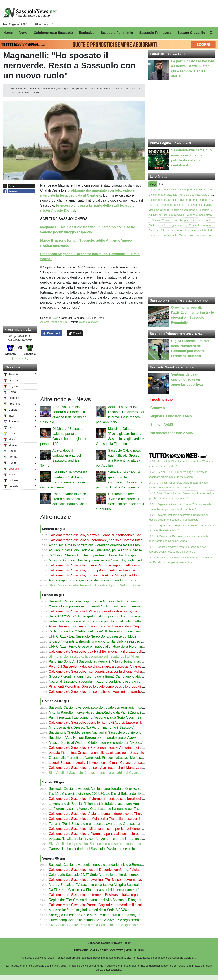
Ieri (161, 184)
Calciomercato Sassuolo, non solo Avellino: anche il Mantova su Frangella (104, 768)
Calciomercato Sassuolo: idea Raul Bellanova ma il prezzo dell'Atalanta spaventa (109, 651)
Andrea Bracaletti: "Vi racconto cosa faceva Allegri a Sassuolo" (95, 885)
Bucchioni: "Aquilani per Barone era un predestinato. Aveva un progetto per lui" (107, 738)
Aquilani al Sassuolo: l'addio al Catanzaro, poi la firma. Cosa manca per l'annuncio (110, 550)
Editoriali (157, 54)
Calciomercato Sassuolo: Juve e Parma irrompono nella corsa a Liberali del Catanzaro (113, 565)
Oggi (153, 184)
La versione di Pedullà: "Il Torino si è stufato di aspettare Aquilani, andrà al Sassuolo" (112, 804)
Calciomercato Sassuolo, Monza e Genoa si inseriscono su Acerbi (98, 535)
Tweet (75, 333)
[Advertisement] (182, 267)
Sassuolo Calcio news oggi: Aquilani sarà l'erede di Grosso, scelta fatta (102, 789)
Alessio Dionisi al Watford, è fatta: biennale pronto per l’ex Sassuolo (99, 743)
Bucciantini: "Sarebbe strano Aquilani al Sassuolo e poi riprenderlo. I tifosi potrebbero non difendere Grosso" (129, 733)
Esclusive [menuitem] (87, 33)
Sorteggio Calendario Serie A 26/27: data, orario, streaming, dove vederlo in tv (107, 915)
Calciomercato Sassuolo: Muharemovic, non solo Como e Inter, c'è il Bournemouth (110, 540)
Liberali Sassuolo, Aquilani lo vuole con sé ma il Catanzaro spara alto (100, 763)
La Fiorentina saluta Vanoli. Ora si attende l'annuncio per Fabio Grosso (101, 809)
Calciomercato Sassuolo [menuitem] (53, 33)
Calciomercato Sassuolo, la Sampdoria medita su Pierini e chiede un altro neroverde (112, 570)
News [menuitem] (23, 33)
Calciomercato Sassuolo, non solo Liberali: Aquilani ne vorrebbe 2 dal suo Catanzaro (112, 692)
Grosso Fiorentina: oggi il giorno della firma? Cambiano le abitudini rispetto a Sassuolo (113, 677)
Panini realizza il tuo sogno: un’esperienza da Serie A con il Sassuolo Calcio (105, 717)
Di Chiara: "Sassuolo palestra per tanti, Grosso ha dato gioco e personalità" (105, 555)
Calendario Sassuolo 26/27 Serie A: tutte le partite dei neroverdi (96, 875)
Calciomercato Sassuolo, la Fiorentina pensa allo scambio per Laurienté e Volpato (110, 834)
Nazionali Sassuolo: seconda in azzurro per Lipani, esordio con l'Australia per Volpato (112, 682)
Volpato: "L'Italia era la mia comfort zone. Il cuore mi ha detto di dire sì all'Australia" (110, 839)
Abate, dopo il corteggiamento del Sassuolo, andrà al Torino (93, 580)
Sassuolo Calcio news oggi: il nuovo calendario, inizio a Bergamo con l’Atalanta (108, 865)
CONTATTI (117, 950)
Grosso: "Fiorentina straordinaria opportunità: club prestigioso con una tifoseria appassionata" (118, 641)
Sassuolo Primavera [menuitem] (155, 33)
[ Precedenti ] (20, 358)
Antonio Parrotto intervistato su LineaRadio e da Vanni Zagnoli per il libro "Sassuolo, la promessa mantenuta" (130, 712)
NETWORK (81, 950)
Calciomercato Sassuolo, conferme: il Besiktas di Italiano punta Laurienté (103, 895)
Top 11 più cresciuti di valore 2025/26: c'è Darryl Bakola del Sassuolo (100, 794)
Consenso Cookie (99, 943)
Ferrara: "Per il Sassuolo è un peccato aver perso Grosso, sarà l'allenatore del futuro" (112, 824)
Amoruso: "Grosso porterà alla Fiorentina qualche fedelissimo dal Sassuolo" (105, 545)
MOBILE (131, 950)
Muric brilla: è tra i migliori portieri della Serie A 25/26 (88, 910)
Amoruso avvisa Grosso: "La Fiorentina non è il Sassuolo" (92, 728)
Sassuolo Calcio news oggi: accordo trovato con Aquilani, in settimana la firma (107, 707)
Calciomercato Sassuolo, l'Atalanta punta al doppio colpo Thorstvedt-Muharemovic (110, 814)
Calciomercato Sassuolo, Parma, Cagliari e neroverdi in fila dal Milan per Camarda (110, 905)
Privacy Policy (121, 943)
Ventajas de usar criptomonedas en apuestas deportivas (187, 379)
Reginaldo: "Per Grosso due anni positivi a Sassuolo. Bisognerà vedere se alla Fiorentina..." (117, 900)
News (55, 318)
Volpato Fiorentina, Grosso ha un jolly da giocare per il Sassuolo (96, 753)
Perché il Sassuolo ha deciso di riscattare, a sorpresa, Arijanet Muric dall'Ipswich (108, 666)
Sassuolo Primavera (166, 334)
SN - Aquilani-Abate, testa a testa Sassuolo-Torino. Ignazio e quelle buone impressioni (113, 925)
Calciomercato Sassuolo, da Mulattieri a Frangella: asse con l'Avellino (101, 819)
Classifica (12, 367)
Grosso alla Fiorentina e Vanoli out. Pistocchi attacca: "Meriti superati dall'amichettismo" (114, 758)
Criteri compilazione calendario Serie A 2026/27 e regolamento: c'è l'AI (101, 920)
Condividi (52, 333)
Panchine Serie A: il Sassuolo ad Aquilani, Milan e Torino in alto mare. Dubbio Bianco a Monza (119, 661)
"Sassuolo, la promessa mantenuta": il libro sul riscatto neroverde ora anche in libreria (112, 606)
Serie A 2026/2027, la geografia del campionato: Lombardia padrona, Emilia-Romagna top (116, 616)
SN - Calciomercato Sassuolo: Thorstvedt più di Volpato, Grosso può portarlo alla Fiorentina (117, 585)
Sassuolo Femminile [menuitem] (117, 33)
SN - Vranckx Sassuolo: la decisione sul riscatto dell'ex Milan (94, 656)
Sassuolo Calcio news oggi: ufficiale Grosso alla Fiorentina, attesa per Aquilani (107, 601)
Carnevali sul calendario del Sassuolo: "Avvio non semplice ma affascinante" (106, 849)
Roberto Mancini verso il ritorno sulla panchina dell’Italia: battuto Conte (70, 499)
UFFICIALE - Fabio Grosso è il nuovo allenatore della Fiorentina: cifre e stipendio (109, 646)
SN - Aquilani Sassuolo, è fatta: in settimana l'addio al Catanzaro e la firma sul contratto (114, 773)
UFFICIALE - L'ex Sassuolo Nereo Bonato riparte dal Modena (95, 636)
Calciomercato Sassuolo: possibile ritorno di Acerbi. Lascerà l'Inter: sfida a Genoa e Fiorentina (119, 723)
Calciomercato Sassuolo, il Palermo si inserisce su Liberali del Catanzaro (103, 799)
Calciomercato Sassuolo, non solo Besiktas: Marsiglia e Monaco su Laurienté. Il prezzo (113, 575)
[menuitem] (211, 33)
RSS (141, 950)
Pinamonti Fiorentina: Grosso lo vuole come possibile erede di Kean (99, 687)
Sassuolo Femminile (166, 300)
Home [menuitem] (8, 33)
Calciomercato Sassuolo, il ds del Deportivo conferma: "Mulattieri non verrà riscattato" (112, 870)
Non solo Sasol (162, 367)
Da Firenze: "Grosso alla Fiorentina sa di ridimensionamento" (94, 890)
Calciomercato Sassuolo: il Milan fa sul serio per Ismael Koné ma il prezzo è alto (108, 829)
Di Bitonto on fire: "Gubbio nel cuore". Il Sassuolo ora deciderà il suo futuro (104, 631)
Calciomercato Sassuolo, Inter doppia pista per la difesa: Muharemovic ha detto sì (110, 671)
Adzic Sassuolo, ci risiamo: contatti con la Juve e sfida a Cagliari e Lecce (103, 626)
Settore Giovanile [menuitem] (191, 33)
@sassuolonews (88, 322)
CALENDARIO (99, 950)
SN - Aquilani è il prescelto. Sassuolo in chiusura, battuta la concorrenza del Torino (110, 844)
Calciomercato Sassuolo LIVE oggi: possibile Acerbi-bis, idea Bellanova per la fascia (111, 611)
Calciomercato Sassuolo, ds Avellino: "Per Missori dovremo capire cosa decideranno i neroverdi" (120, 880)
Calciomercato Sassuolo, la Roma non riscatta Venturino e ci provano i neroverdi (109, 748)
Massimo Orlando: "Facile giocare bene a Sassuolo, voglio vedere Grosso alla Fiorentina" (115, 560)
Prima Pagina (160, 143)
